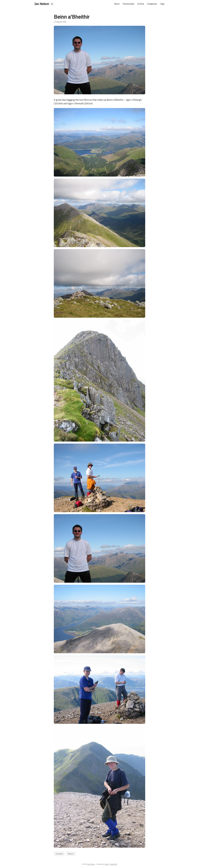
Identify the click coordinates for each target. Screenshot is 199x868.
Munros (71, 854)
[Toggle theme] (52, 4)
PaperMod (114, 864)
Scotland (59, 854)
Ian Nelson (42, 4)
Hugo (107, 864)
